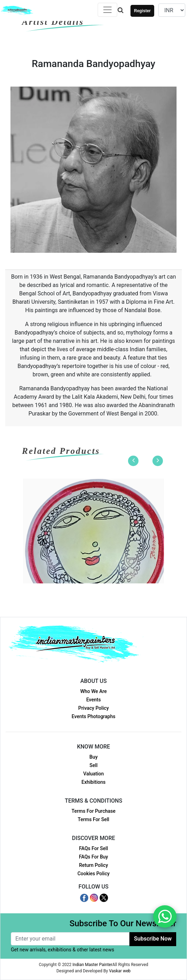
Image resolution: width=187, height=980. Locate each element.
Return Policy (93, 865)
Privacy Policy (93, 708)
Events (93, 700)
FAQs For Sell (93, 848)
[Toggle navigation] (107, 10)
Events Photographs (93, 716)
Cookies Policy (93, 874)
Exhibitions (94, 782)
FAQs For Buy (93, 857)
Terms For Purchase (93, 811)
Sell (93, 765)
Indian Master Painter (92, 965)
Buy (93, 757)
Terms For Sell (93, 819)
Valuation (93, 774)
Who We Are (93, 691)
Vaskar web (120, 971)
